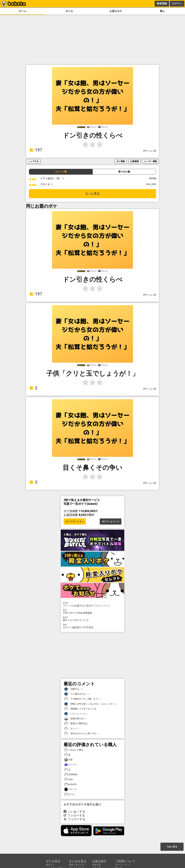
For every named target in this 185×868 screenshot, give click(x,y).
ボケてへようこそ (111, 521)
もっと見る (92, 194)
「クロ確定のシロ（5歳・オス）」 (83, 699)
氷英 (68, 760)
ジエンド (71, 789)
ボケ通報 (121, 161)
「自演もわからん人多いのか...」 (82, 734)
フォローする (74, 815)
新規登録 (162, 3)
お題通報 (134, 161)
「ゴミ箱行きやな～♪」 (78, 694)
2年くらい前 (150, 151)
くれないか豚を (74, 750)
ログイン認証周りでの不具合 (92, 626)
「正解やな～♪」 (74, 689)
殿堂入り (50, 865)
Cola (68, 780)
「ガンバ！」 (73, 729)
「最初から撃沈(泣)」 (77, 724)
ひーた (70, 794)
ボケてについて (123, 865)
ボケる (69, 11)
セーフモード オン (75, 521)
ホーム (23, 11)
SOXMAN (71, 775)
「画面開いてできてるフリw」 (81, 709)
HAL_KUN (151, 184)
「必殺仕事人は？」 (76, 719)
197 (36, 150)
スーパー (71, 765)
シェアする (33, 161)
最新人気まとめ (77, 865)
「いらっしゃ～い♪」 (77, 714)
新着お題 (96, 865)
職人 (162, 11)
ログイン (177, 3)
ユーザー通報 (150, 161)
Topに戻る (172, 847)
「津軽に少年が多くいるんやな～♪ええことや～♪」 (91, 704)
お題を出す (116, 11)
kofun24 (70, 784)
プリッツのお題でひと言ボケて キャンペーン (92, 604)
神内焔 (153, 178)
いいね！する (74, 812)
